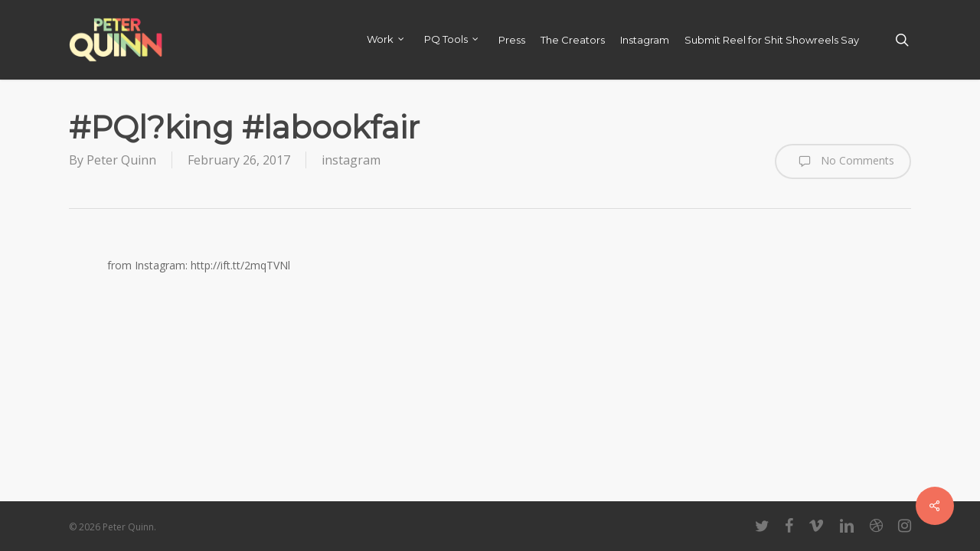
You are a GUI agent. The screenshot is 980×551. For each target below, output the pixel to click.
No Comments (843, 161)
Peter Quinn (121, 160)
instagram (351, 160)
